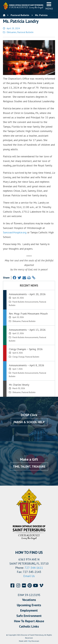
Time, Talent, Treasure (29, 467)
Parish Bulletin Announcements (25, 302)
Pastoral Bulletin (25, 32)
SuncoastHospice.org (15, 232)
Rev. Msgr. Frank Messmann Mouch (28, 314)
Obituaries (12, 32)
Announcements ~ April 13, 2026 (27, 330)
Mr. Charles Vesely (19, 385)
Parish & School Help (29, 422)
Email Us (29, 576)
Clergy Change (18, 357)
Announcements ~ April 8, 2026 (26, 365)
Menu (49, 6)
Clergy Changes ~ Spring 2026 (26, 349)
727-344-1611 (34, 568)
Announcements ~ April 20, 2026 (27, 294)
